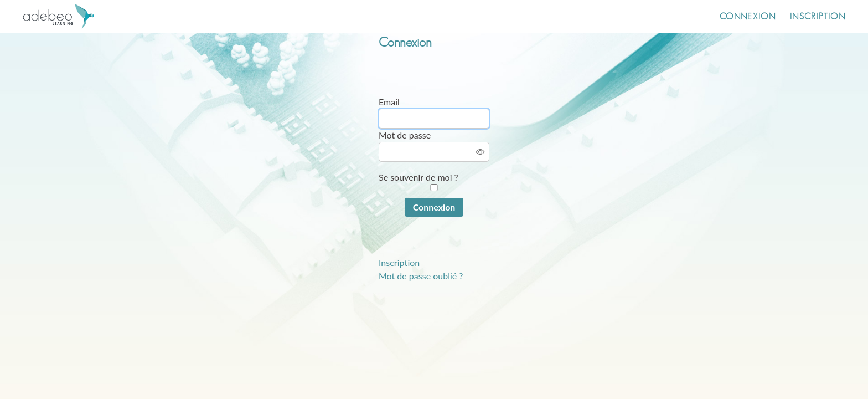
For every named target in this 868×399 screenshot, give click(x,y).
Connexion (748, 17)
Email (389, 102)
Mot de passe (405, 135)
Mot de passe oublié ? (421, 276)
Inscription (818, 17)
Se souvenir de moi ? (418, 177)
